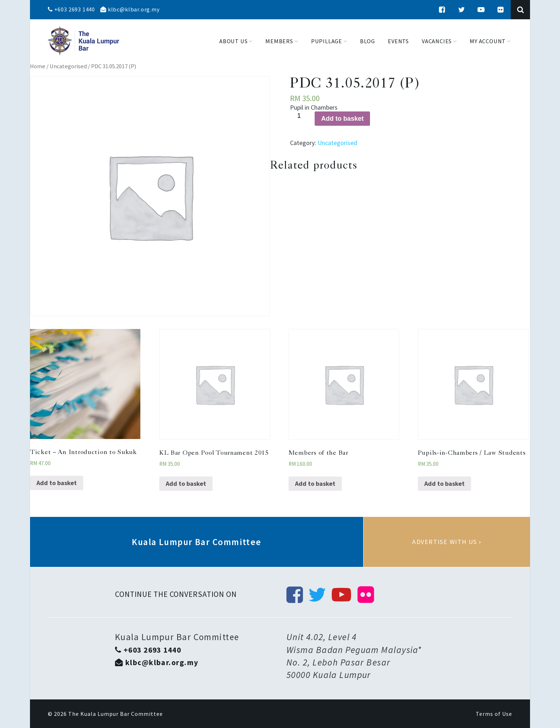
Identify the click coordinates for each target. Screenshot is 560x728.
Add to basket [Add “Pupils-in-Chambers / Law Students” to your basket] (444, 483)
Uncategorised (68, 66)
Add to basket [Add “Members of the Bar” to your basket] (315, 483)
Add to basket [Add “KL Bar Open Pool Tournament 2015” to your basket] (186, 483)
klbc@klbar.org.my (130, 9)
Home (38, 66)
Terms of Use (494, 714)
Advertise (447, 542)
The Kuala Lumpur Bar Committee (116, 714)
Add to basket (342, 119)
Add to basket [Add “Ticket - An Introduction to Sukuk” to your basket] (57, 483)
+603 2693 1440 (71, 9)
